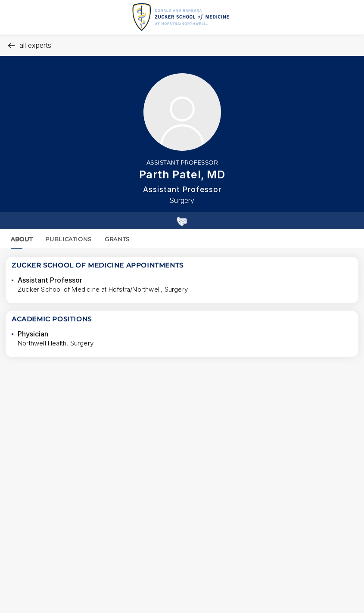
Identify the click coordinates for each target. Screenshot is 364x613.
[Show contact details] (182, 221)
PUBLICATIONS (68, 239)
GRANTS (117, 239)
